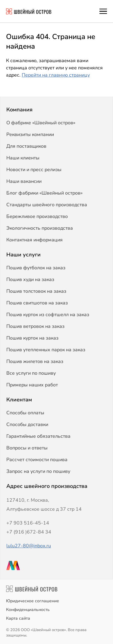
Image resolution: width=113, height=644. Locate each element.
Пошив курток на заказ (32, 338)
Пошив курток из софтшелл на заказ (48, 315)
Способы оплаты (25, 413)
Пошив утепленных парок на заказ (46, 350)
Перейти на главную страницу (56, 75)
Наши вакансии (24, 181)
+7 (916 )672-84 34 (29, 532)
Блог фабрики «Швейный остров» (44, 193)
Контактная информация (35, 240)
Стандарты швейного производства (47, 205)
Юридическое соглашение (33, 601)
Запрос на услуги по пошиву (38, 471)
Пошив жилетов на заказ (35, 361)
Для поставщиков (26, 146)
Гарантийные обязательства (38, 436)
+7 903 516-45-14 (28, 523)
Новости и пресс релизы (34, 170)
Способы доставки (27, 425)
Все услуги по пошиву (31, 373)
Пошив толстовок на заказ (36, 291)
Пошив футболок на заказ (36, 268)
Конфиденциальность (28, 610)
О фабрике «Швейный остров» (41, 123)
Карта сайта (18, 618)
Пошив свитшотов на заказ (37, 303)
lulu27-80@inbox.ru (29, 546)
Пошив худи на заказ (30, 280)
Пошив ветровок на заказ (35, 326)
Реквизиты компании (30, 135)
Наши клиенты (23, 158)
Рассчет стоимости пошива (37, 460)
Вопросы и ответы (27, 448)
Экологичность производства (40, 228)
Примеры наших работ (32, 385)
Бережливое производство (37, 216)
